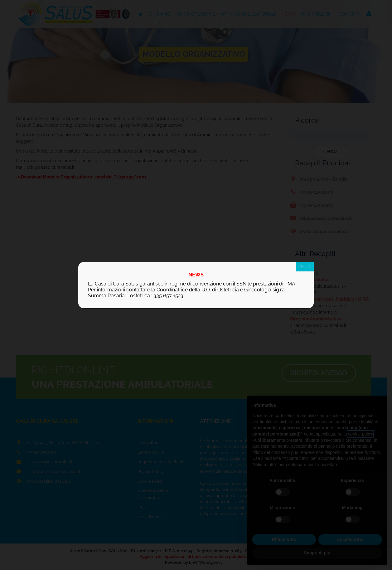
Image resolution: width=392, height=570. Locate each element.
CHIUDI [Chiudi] (305, 267)
